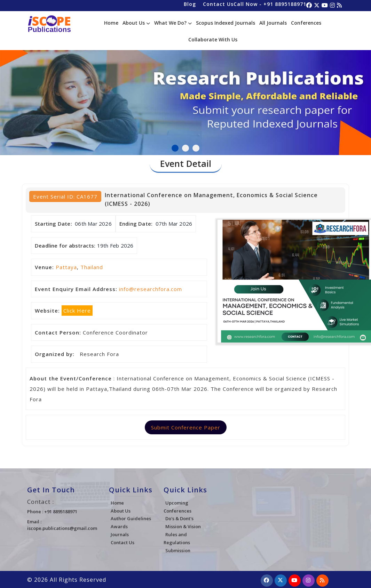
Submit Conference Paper (186, 427)
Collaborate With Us (213, 39)
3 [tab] (196, 148)
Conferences (306, 23)
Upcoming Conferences (177, 507)
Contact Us (218, 4)
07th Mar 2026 (174, 224)
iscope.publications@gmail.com (62, 528)
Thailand (92, 267)
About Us (136, 23)
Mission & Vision (183, 526)
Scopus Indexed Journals (226, 23)
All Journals (273, 23)
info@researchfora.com (151, 289)
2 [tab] (185, 148)
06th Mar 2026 (93, 224)
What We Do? (173, 23)
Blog (190, 4)
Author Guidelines (131, 518)
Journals (120, 534)
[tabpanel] (185, 95)
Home (111, 23)
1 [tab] (175, 148)
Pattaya (66, 267)
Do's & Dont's (179, 518)
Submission (178, 550)
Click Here (77, 311)
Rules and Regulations (177, 538)
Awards (119, 526)
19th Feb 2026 (115, 245)
